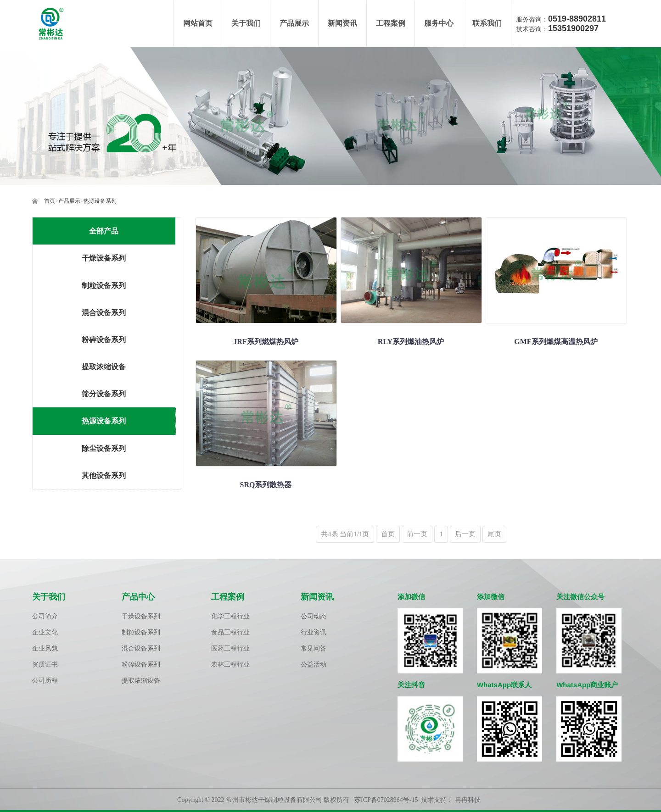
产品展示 (69, 201)
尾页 (494, 534)
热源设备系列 (100, 201)
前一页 (417, 534)
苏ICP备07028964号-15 (386, 800)
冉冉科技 (468, 800)
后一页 (465, 534)
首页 (50, 201)
